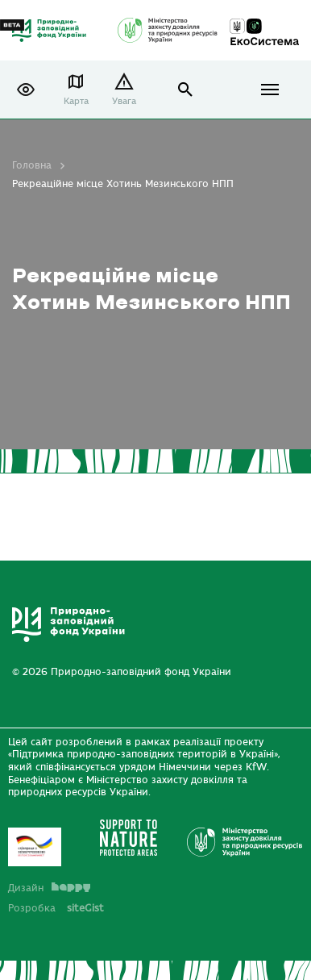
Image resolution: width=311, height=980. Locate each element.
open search (186, 90)
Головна (32, 165)
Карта (76, 101)
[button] (26, 90)
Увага (124, 101)
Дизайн (49, 888)
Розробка (56, 908)
